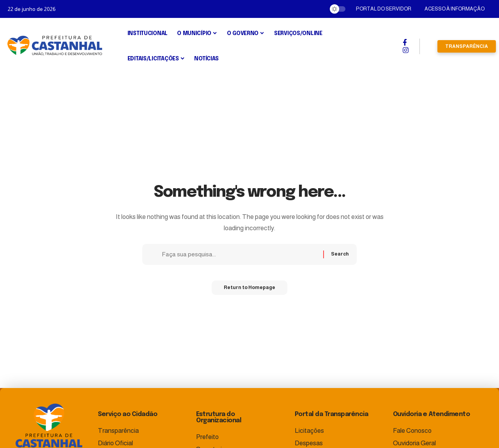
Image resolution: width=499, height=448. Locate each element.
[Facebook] (405, 42)
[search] (429, 46)
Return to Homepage (249, 290)
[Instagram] (406, 50)
